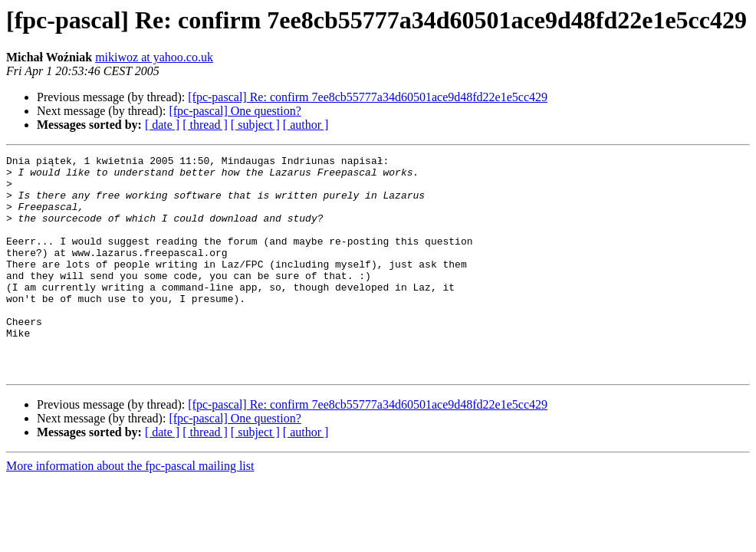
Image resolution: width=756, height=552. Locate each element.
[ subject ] (255, 125)
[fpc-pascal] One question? (235, 111)
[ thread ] (205, 125)
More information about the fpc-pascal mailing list (130, 509)
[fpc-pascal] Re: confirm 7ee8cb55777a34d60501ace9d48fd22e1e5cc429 (368, 97)
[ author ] (306, 125)
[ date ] (162, 125)
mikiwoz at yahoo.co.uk (154, 57)
